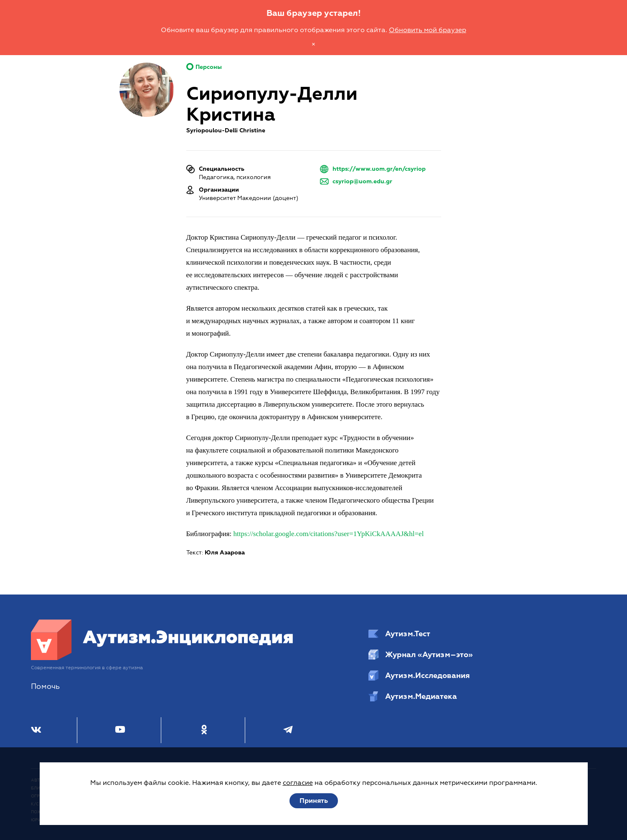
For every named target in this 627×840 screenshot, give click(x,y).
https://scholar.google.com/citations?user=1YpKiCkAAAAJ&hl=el (329, 534)
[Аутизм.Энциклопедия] (162, 658)
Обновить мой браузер (428, 30)
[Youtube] (120, 730)
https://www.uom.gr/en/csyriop (379, 169)
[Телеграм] (288, 730)
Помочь (45, 687)
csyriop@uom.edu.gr (362, 181)
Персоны (204, 67)
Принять (314, 801)
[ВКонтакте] (36, 730)
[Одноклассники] (204, 730)
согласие (298, 783)
